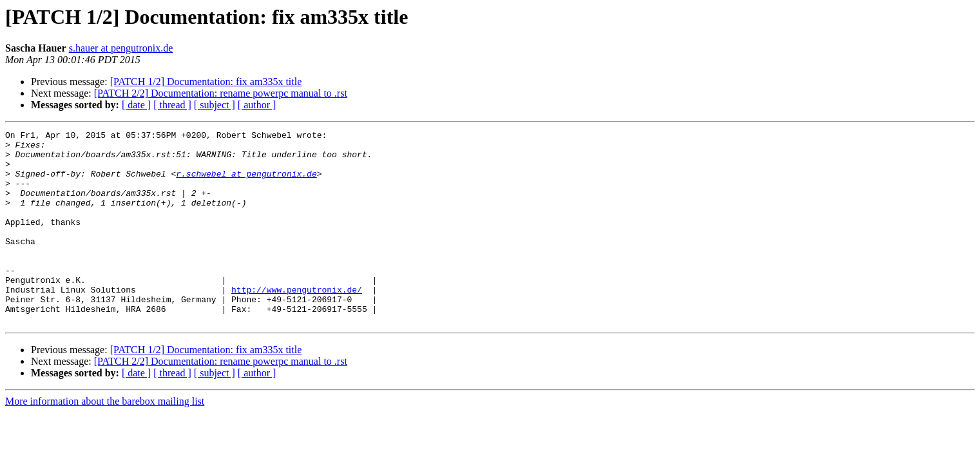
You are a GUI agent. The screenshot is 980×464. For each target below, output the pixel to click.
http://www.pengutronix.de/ (297, 322)
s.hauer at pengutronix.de (121, 48)
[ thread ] (172, 105)
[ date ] (136, 105)
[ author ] (257, 105)
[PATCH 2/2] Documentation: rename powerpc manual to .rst (221, 93)
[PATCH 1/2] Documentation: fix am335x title (206, 82)
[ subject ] (215, 105)
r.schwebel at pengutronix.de (246, 183)
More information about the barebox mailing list (105, 440)
